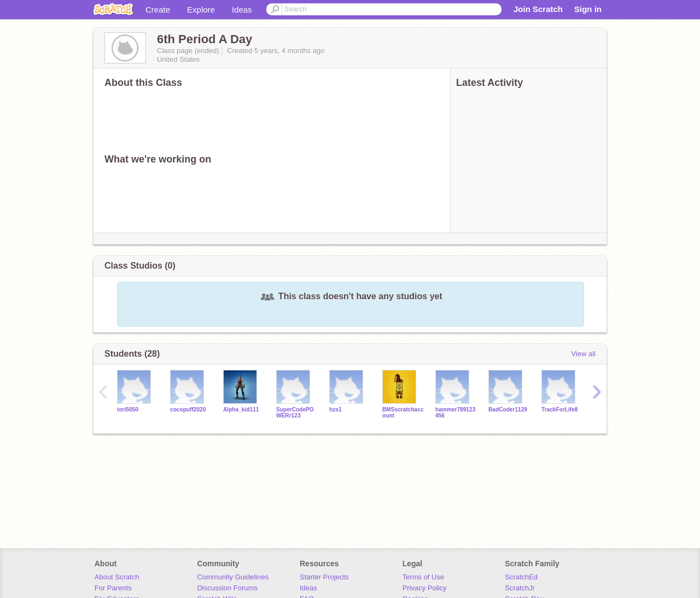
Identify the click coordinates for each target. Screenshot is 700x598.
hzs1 (336, 410)
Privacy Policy (425, 588)
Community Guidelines (233, 577)
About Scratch (117, 577)
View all (583, 354)
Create (158, 10)
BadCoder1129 (508, 410)
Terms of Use (424, 577)
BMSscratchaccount (403, 413)
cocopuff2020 (188, 410)
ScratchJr (520, 588)
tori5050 (128, 410)
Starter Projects (324, 577)
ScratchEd (521, 577)
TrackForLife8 (560, 410)
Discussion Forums (227, 588)
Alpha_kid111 (241, 410)
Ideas (242, 10)
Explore (201, 10)
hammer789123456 (455, 413)
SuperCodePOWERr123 (295, 413)
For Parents (113, 588)
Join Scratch (538, 9)
